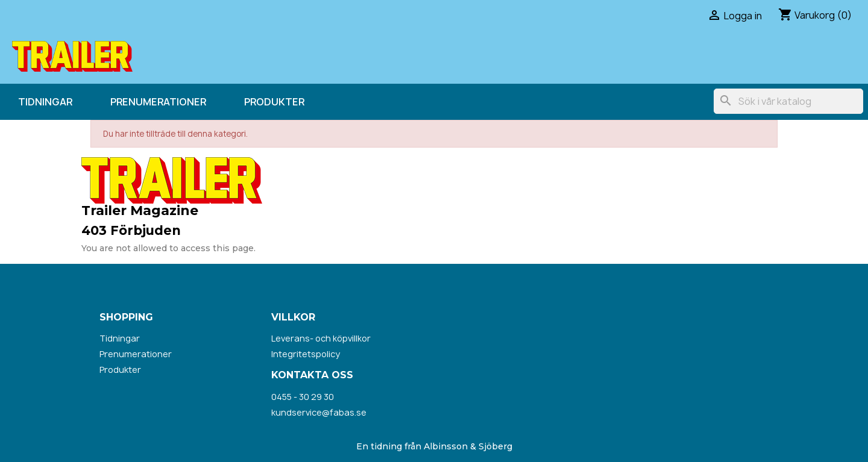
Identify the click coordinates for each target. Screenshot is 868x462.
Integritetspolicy (306, 354)
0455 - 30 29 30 (303, 397)
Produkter (274, 102)
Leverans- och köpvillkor (321, 338)
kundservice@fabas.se (319, 412)
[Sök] (788, 101)
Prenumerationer (158, 102)
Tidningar (45, 102)
